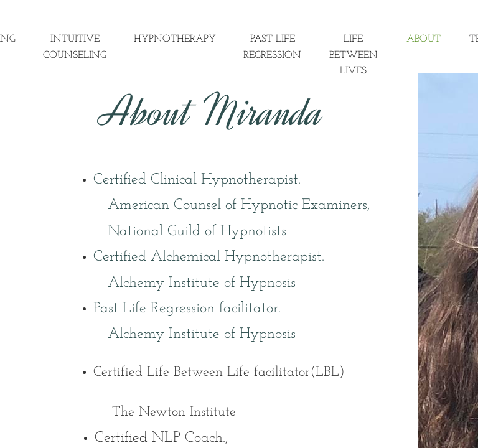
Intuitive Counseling (75, 47)
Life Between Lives (354, 55)
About (424, 39)
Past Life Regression (272, 47)
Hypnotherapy (175, 39)
